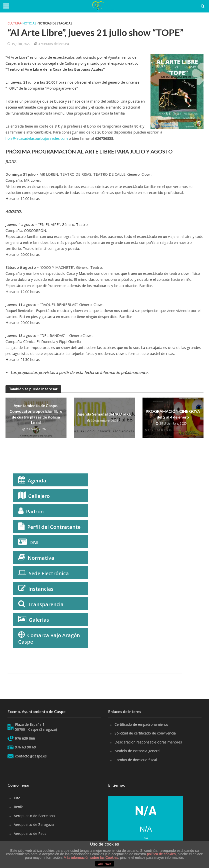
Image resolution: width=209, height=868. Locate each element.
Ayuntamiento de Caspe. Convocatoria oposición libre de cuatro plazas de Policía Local (36, 414)
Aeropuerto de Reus (30, 833)
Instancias (41, 589)
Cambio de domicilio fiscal (136, 760)
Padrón (35, 511)
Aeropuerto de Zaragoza (34, 824)
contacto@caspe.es (31, 756)
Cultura (14, 23)
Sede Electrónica (49, 573)
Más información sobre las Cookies (90, 858)
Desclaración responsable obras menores (148, 742)
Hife (17, 798)
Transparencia (46, 604)
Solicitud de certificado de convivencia (145, 733)
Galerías (39, 620)
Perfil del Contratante (54, 527)
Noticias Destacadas (55, 23)
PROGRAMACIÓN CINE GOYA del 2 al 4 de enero (173, 414)
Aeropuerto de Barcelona (34, 816)
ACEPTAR (104, 864)
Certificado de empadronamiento (141, 724)
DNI (34, 542)
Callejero (39, 496)
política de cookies (161, 854)
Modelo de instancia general (137, 751)
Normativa (41, 558)
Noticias (29, 23)
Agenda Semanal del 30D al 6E (104, 414)
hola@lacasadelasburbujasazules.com (37, 138)
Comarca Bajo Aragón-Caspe (50, 639)
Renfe (18, 807)
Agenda (37, 481)
